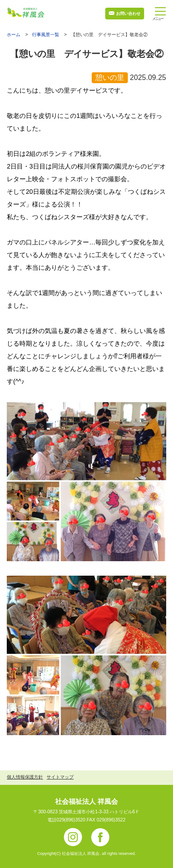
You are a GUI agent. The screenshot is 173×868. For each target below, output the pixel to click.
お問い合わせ (128, 14)
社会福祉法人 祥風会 (86, 801)
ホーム (14, 35)
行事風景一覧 (46, 35)
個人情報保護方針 (25, 777)
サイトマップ (60, 777)
